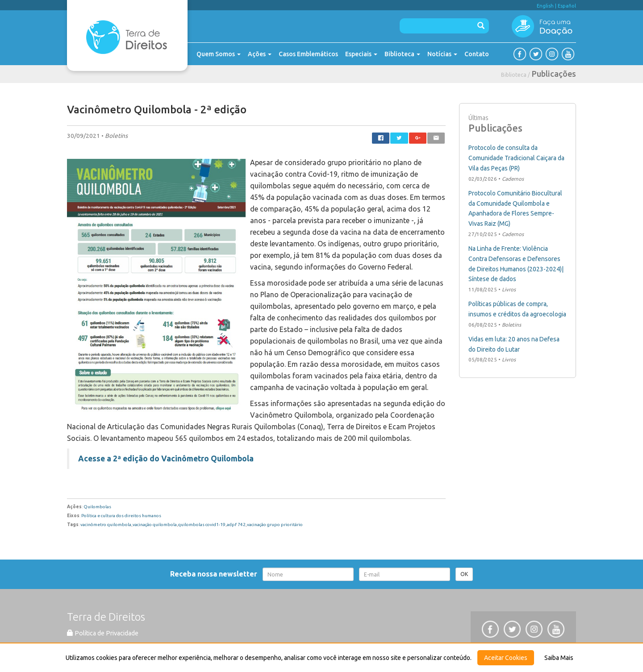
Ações (260, 54)
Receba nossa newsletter (215, 574)
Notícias (442, 54)
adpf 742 (236, 525)
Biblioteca (402, 54)
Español (567, 6)
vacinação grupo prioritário (275, 525)
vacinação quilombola (155, 525)
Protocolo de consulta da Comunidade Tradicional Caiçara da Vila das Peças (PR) (516, 158)
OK (464, 574)
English (545, 6)
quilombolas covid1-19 (202, 525)
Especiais (361, 54)
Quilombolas (97, 507)
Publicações (554, 74)
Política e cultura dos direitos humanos (121, 516)
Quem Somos (219, 54)
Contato (477, 54)
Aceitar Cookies (506, 658)
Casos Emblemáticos (308, 54)
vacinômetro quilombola (106, 525)
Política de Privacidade (103, 633)
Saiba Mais (559, 658)
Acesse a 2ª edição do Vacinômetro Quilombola (166, 458)
